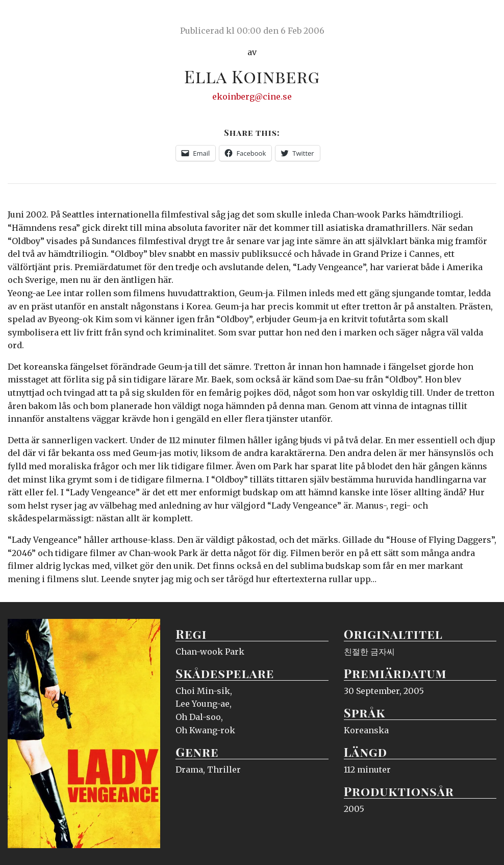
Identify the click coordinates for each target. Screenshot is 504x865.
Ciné (32, 18)
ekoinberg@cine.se (252, 97)
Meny (483, 18)
